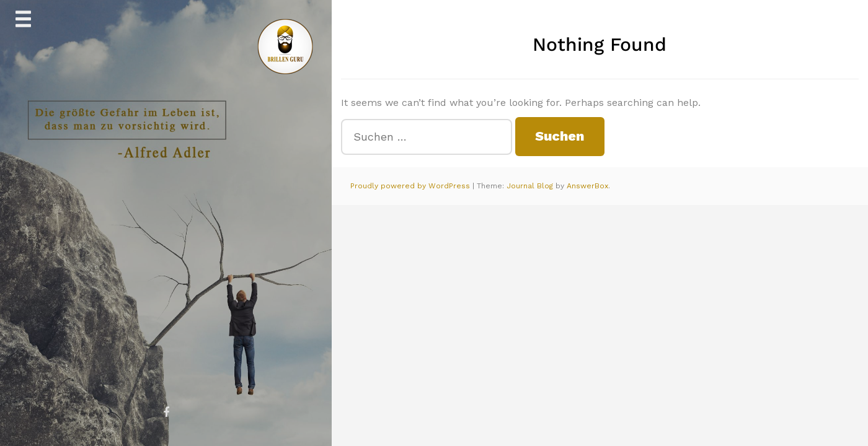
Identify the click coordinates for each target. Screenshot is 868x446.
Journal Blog (531, 186)
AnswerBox (587, 186)
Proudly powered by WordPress (411, 186)
